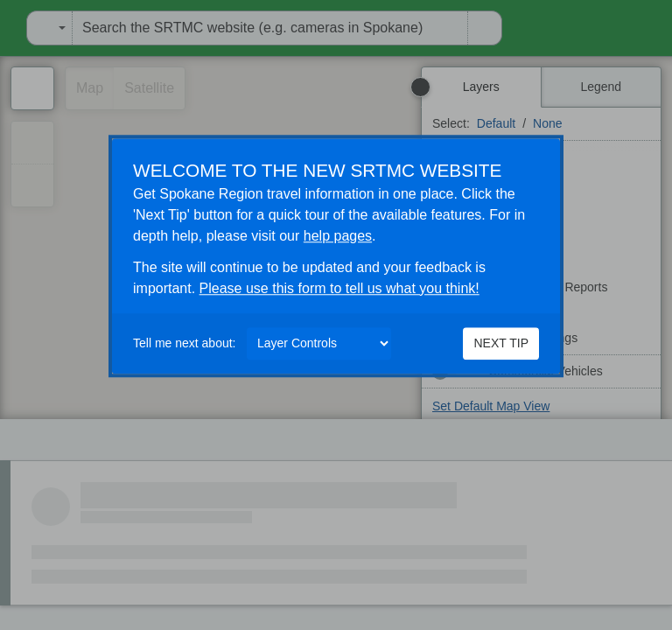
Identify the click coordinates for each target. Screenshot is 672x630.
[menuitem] (5, 28)
